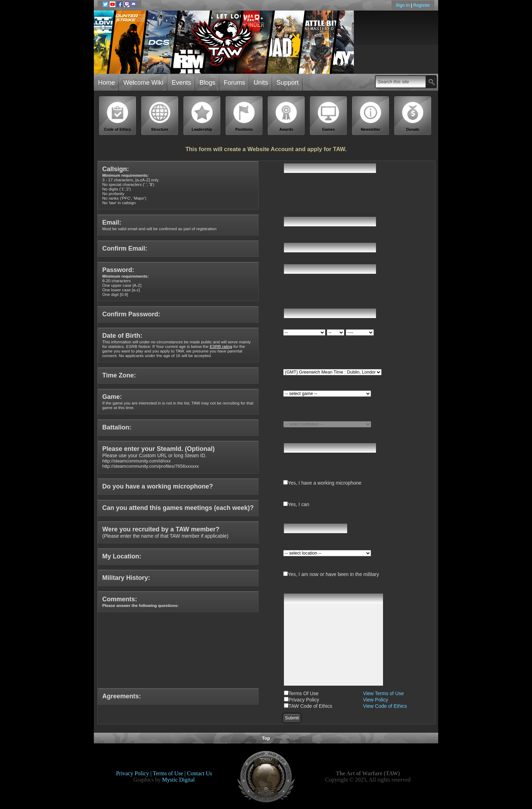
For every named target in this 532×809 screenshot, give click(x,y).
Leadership (202, 117)
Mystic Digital (178, 780)
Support (288, 83)
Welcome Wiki (143, 83)
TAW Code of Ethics (310, 706)
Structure (160, 117)
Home (106, 83)
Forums (235, 83)
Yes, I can (299, 504)
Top (266, 738)
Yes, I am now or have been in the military (333, 574)
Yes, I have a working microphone (325, 483)
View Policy (375, 700)
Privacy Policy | (134, 773)
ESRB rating (221, 346)
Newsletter (371, 117)
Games (329, 117)
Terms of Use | (170, 773)
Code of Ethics (118, 117)
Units (261, 83)
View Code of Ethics (385, 706)
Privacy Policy (304, 700)
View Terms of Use (383, 693)
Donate (413, 117)
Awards (286, 117)
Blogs (207, 83)
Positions (244, 117)
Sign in (403, 5)
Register (422, 5)
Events (181, 83)
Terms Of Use (304, 693)
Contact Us (200, 773)
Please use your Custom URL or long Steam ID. (158, 458)
